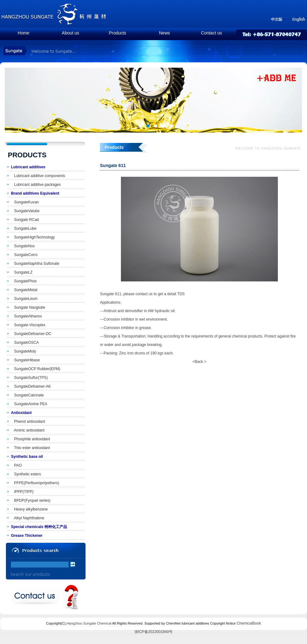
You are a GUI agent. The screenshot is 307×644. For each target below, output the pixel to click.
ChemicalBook (249, 623)
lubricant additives (195, 623)
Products (117, 33)
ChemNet (173, 623)
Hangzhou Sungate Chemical (89, 623)
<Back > (199, 362)
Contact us (212, 33)
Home (23, 33)
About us (70, 33)
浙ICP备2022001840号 (154, 632)
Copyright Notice (223, 623)
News (164, 33)
